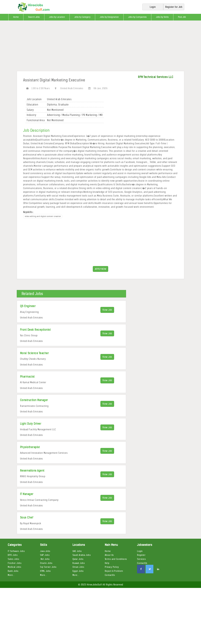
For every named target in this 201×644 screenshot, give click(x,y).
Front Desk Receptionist (35, 330)
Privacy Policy (112, 567)
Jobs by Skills (162, 17)
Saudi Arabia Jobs (82, 555)
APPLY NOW (101, 269)
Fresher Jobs (15, 563)
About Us (109, 555)
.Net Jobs (45, 559)
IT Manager (27, 494)
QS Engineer (28, 306)
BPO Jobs (13, 555)
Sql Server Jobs (48, 567)
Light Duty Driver (31, 424)
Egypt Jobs (78, 571)
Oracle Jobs (46, 563)
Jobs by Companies (137, 17)
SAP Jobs (45, 555)
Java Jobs (45, 551)
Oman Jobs (78, 567)
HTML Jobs (45, 571)
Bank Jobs (13, 571)
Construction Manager (34, 400)
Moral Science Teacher (34, 353)
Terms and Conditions (116, 559)
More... (11, 575)
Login (140, 551)
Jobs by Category (82, 17)
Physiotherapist (30, 447)
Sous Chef (27, 517)
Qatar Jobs (78, 559)
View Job (107, 310)
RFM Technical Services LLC (156, 77)
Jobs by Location (57, 17)
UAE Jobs (77, 551)
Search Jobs (34, 17)
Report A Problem (114, 571)
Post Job (182, 17)
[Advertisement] (93, 47)
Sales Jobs (13, 559)
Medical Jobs (14, 567)
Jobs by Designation (109, 17)
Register (141, 555)
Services (141, 559)
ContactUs (110, 575)
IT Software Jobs (16, 551)
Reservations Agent (32, 471)
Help (107, 563)
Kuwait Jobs (79, 563)
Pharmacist (27, 377)
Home (16, 17)
